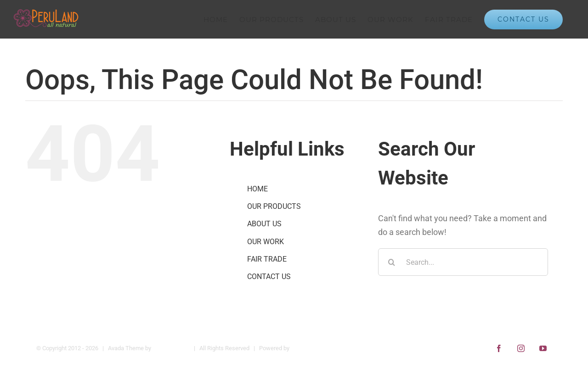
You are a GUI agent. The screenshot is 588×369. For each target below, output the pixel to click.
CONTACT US (269, 277)
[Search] (392, 262)
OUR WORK (266, 242)
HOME (257, 189)
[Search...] (463, 262)
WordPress (305, 348)
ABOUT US (264, 224)
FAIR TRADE (267, 259)
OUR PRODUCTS (274, 206)
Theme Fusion (171, 348)
